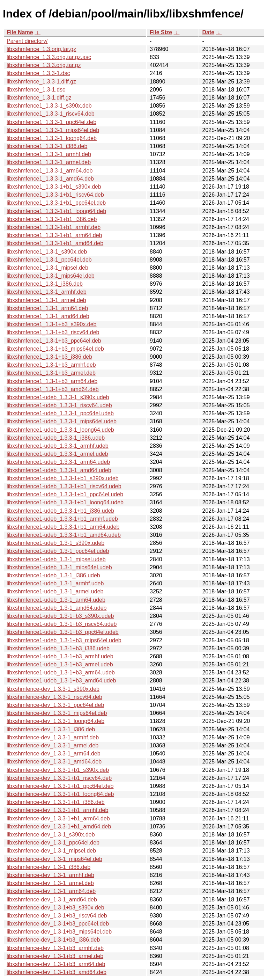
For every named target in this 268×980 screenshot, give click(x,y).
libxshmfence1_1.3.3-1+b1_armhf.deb (54, 227)
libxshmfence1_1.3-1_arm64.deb (47, 308)
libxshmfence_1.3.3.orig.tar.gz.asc (49, 57)
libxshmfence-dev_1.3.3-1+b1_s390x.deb (58, 770)
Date (208, 32)
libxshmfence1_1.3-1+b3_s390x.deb (52, 324)
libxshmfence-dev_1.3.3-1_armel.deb (53, 745)
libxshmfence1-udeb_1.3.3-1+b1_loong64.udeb (65, 502)
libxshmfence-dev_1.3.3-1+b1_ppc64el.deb (60, 786)
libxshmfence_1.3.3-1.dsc (38, 73)
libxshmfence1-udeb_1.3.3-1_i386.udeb (56, 438)
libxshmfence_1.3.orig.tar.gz (41, 49)
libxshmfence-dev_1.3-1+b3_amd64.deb (57, 972)
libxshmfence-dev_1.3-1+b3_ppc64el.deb (58, 924)
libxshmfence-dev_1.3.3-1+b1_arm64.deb (58, 818)
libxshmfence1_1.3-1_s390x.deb (47, 252)
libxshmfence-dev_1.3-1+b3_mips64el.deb (59, 932)
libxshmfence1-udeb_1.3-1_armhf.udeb (55, 583)
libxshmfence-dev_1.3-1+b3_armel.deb (55, 956)
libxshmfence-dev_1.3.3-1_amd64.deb (54, 762)
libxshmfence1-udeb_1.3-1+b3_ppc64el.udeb (63, 632)
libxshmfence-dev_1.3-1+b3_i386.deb (53, 940)
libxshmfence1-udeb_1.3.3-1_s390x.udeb (58, 397)
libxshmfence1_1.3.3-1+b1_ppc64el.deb (56, 203)
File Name (20, 32)
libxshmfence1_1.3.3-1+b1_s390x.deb (54, 187)
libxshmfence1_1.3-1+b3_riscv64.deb (53, 332)
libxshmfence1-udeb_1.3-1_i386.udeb (53, 575)
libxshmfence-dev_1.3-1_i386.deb (49, 867)
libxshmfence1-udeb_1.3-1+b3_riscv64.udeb (62, 624)
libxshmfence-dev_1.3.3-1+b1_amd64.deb (59, 827)
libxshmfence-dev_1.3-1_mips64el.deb (54, 859)
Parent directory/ (27, 41)
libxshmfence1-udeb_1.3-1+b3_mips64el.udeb (64, 640)
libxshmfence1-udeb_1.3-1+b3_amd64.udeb (61, 681)
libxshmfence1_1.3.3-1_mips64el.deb (53, 130)
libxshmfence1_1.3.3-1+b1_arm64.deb (54, 235)
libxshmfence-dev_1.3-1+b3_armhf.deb (55, 948)
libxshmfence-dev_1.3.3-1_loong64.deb (55, 721)
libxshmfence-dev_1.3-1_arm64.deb (51, 891)
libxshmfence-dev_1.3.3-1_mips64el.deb (57, 713)
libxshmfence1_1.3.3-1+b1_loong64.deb (56, 211)
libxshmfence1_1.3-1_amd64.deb (48, 316)
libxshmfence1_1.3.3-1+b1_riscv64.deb (55, 195)
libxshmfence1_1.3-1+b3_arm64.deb (52, 381)
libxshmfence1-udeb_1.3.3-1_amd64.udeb (59, 470)
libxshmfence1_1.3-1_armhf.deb (47, 292)
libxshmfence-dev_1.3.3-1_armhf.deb (53, 737)
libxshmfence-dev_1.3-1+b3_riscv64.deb (57, 916)
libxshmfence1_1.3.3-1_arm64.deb (50, 171)
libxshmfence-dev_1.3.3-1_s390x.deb (53, 689)
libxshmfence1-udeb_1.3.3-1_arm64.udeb (58, 462)
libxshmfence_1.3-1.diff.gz (39, 98)
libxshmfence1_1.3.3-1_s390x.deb (49, 106)
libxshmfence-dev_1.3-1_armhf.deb (50, 875)
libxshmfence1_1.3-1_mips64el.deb (51, 276)
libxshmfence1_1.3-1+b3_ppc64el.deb (54, 341)
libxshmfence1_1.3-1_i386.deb (45, 284)
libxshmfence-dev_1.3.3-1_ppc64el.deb (55, 705)
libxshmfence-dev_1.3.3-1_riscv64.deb (54, 697)
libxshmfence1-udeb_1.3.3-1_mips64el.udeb (62, 421)
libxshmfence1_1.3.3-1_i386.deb (47, 146)
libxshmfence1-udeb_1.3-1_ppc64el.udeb (58, 551)
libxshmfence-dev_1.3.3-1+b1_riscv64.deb (59, 778)
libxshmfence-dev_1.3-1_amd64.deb (52, 899)
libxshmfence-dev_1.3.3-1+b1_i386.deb (56, 802)
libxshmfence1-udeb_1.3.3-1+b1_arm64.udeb (63, 527)
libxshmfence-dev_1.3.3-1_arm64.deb (54, 754)
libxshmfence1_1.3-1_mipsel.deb (47, 268)
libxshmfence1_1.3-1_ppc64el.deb (49, 260)
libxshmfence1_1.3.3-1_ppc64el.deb (51, 122)
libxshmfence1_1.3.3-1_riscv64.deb (51, 114)
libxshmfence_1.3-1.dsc (36, 90)
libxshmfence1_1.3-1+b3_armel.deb (51, 373)
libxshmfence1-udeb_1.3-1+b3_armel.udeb (60, 664)
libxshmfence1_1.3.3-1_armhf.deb (49, 154)
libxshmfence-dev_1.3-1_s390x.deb (51, 835)
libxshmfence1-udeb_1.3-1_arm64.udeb (56, 600)
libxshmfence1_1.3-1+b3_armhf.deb (51, 365)
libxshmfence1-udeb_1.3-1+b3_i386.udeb (58, 648)
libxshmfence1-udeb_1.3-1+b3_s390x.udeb (60, 616)
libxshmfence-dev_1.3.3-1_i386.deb (51, 729)
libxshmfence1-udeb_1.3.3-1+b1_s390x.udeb (63, 478)
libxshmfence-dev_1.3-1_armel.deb (50, 883)
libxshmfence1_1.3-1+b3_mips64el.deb (55, 349)
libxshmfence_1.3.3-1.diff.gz (41, 82)
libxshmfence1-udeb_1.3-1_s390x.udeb (55, 543)
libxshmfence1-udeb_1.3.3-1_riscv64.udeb (59, 405)
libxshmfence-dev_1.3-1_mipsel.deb (51, 851)
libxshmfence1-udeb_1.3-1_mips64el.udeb (59, 567)
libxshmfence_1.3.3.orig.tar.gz (44, 65)
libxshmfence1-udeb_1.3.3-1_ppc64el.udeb (60, 413)
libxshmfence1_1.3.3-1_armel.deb (49, 162)
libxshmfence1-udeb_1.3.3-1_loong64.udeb (60, 430)
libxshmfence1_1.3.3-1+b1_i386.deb (52, 219)
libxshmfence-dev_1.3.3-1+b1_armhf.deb (57, 810)
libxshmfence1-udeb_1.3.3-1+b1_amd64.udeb (64, 535)
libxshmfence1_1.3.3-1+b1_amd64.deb (55, 243)
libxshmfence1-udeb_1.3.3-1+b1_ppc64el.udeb (65, 494)
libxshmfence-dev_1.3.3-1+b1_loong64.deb (60, 794)
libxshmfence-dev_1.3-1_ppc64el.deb (53, 843)
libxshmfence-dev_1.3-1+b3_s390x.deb (55, 908)
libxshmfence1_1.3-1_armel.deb (46, 300)
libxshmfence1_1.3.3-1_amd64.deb (50, 179)
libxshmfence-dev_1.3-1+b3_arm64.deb (56, 964)
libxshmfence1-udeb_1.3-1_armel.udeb (55, 591)
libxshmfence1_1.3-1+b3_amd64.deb (53, 389)
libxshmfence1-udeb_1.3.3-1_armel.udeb (57, 454)
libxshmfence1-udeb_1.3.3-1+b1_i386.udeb (60, 511)
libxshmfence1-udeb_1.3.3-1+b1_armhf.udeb (62, 519)
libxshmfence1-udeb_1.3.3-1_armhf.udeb (58, 446)
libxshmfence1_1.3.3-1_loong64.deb (52, 138)
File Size (161, 32)
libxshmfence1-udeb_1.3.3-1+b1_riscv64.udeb (64, 486)
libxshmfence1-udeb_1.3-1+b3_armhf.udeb (60, 656)
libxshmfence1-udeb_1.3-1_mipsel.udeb (56, 559)
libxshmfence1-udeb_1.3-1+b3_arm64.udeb (61, 672)
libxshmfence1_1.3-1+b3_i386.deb (49, 357)
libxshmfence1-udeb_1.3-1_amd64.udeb (57, 608)
